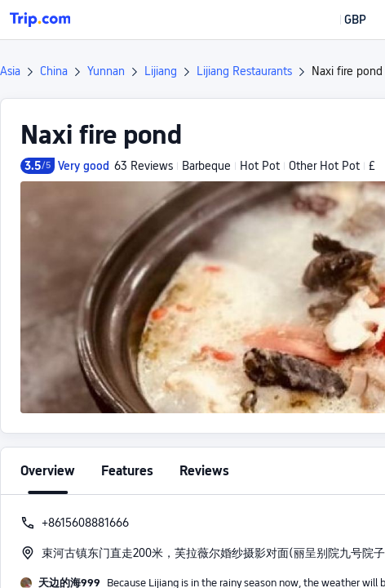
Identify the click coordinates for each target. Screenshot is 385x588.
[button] (343, 20)
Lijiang (161, 71)
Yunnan (106, 71)
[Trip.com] (40, 20)
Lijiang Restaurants (244, 71)
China (54, 71)
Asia (10, 71)
